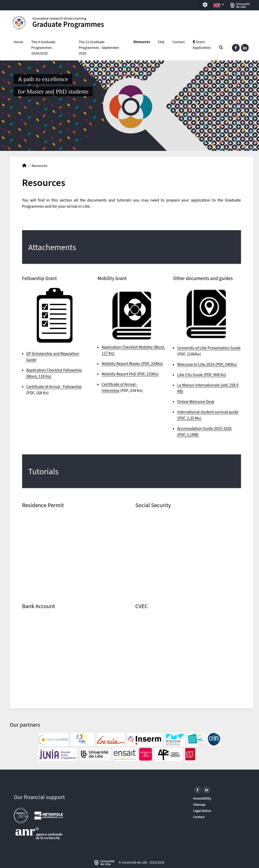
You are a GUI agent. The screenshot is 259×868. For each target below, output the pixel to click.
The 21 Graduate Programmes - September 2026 (99, 48)
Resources (142, 42)
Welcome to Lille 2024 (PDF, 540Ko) (207, 365)
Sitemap (199, 805)
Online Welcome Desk (196, 402)
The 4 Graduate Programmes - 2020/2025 (43, 48)
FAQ (161, 42)
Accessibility (202, 798)
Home (18, 42)
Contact (179, 42)
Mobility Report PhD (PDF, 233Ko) (130, 374)
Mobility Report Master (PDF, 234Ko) (132, 364)
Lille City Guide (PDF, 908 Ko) (202, 375)
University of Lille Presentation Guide (209, 348)
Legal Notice (202, 811)
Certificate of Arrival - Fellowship (54, 387)
